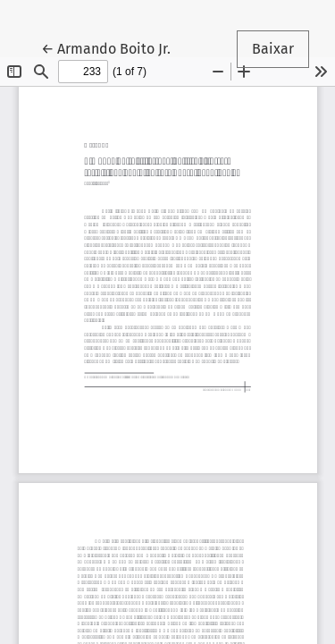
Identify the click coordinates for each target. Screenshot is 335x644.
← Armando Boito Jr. (113, 47)
